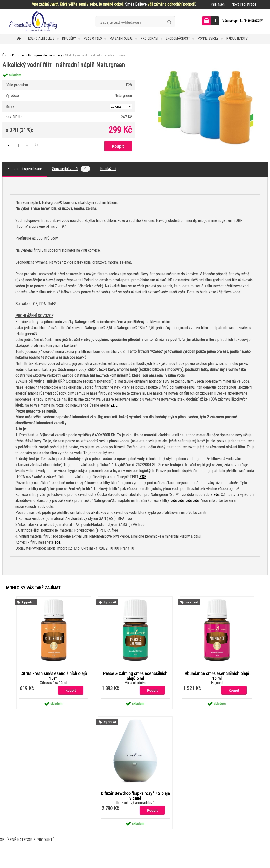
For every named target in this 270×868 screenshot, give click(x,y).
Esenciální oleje (41, 38)
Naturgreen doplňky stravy (45, 55)
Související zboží (71, 169)
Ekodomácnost (178, 38)
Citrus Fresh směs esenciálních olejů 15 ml (54, 676)
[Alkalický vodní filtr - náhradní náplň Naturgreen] (206, 70)
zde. (58, 542)
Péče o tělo (93, 38)
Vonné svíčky (208, 38)
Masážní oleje (121, 38)
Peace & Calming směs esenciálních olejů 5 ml (135, 676)
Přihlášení (218, 4)
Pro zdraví (149, 38)
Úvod (6, 55)
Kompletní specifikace (25, 169)
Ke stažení (108, 169)
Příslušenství (237, 38)
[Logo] (34, 21)
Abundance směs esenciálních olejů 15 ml (217, 676)
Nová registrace (244, 4)
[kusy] (18, 145)
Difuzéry (69, 38)
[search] (169, 22)
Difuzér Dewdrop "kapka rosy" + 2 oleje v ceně (135, 796)
